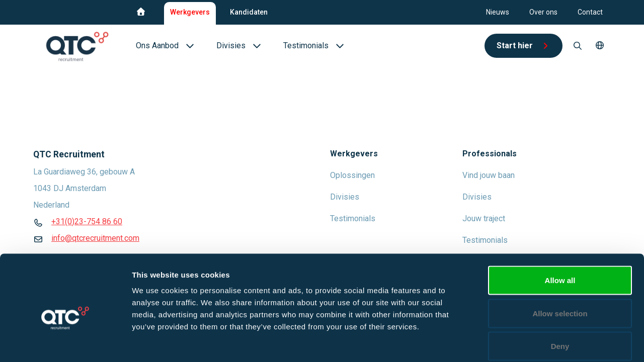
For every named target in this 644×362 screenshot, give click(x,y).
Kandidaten (249, 12)
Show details (528, 342)
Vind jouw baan (489, 175)
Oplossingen (352, 175)
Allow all (560, 230)
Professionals (490, 154)
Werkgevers (190, 12)
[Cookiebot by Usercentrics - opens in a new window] (65, 342)
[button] (600, 46)
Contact (590, 12)
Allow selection (560, 263)
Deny (560, 296)
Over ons (543, 12)
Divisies (345, 197)
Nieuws (498, 12)
